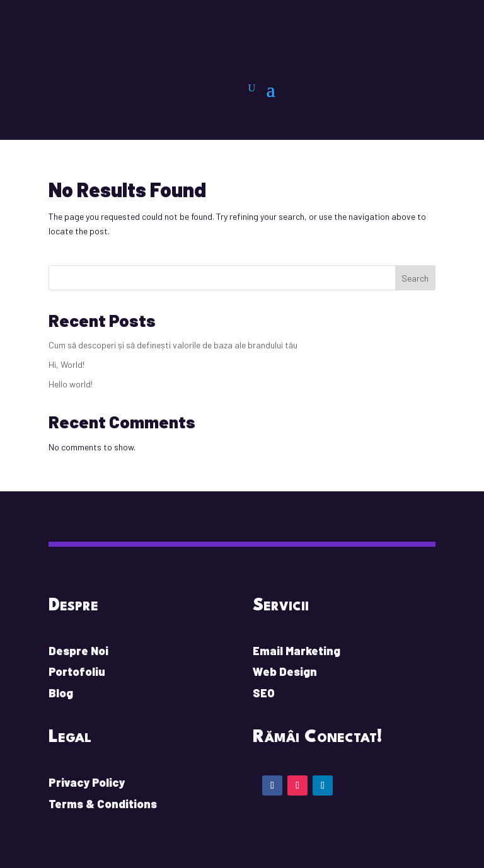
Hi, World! (66, 364)
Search (415, 278)
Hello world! (71, 384)
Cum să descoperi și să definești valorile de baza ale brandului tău (173, 345)
